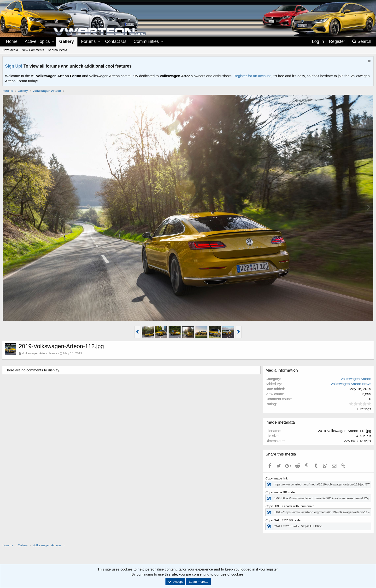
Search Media (58, 50)
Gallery (67, 41)
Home (12, 41)
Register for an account (252, 76)
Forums (88, 41)
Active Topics (37, 41)
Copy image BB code (280, 492)
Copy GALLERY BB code (283, 520)
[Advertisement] (188, 564)
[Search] (362, 42)
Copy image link (277, 478)
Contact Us (116, 41)
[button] (53, 42)
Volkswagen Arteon (356, 379)
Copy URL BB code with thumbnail (290, 506)
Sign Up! (14, 66)
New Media (10, 50)
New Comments (33, 50)
